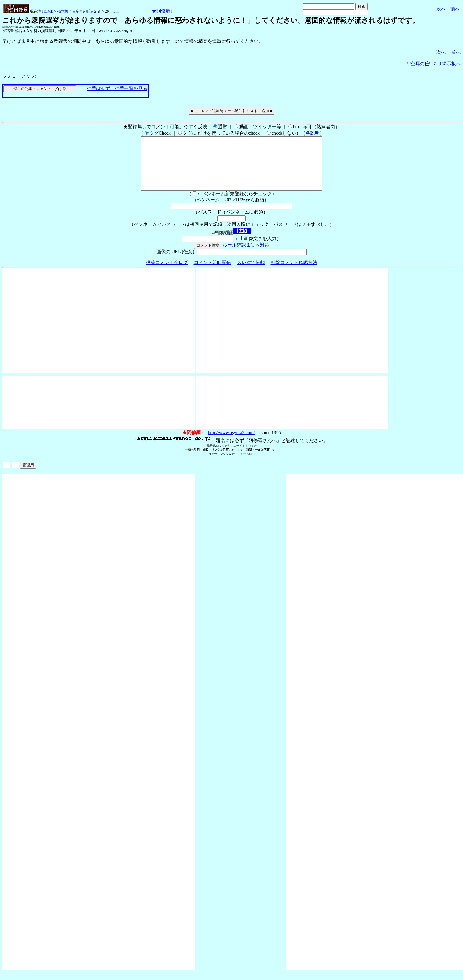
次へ (441, 9)
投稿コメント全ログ (167, 273)
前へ (455, 9)
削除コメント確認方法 (294, 273)
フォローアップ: (19, 76)
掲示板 (63, 11)
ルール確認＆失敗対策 (246, 255)
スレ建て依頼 (251, 273)
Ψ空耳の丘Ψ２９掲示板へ (434, 64)
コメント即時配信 (212, 273)
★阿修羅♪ (162, 11)
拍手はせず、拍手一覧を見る (117, 88)
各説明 (313, 133)
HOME (47, 11)
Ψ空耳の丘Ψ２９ (87, 11)
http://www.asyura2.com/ (231, 443)
